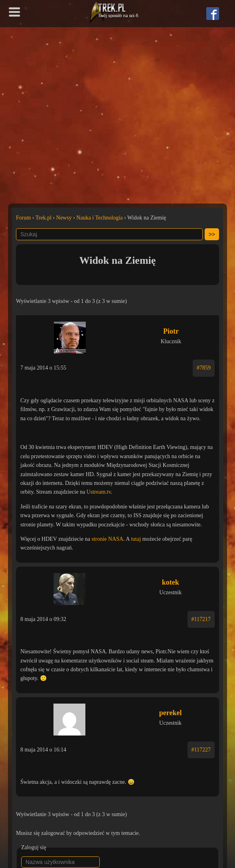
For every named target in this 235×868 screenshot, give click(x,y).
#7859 (204, 368)
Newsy (64, 218)
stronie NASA (107, 539)
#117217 (201, 619)
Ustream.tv (99, 492)
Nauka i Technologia (99, 218)
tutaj (136, 539)
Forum (23, 218)
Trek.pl (43, 218)
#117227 (201, 750)
